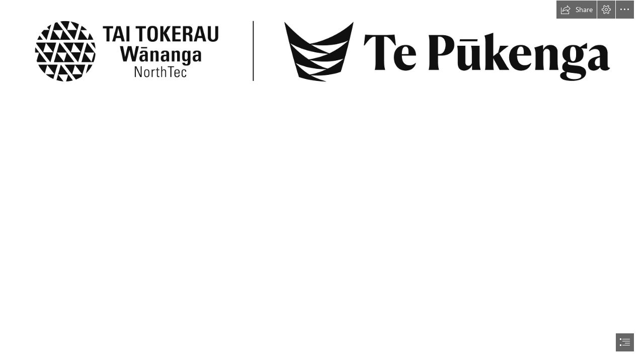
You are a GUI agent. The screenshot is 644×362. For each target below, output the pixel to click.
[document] (322, 181)
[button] (577, 10)
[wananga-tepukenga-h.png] (322, 51)
